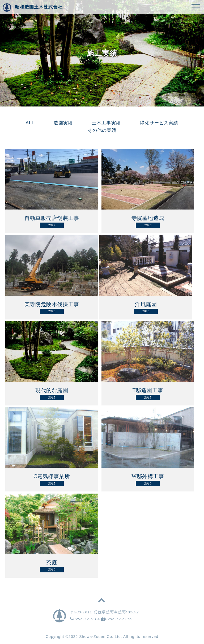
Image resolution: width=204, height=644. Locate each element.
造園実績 (63, 123)
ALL (30, 123)
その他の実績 (102, 130)
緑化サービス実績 (159, 123)
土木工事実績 (106, 123)
